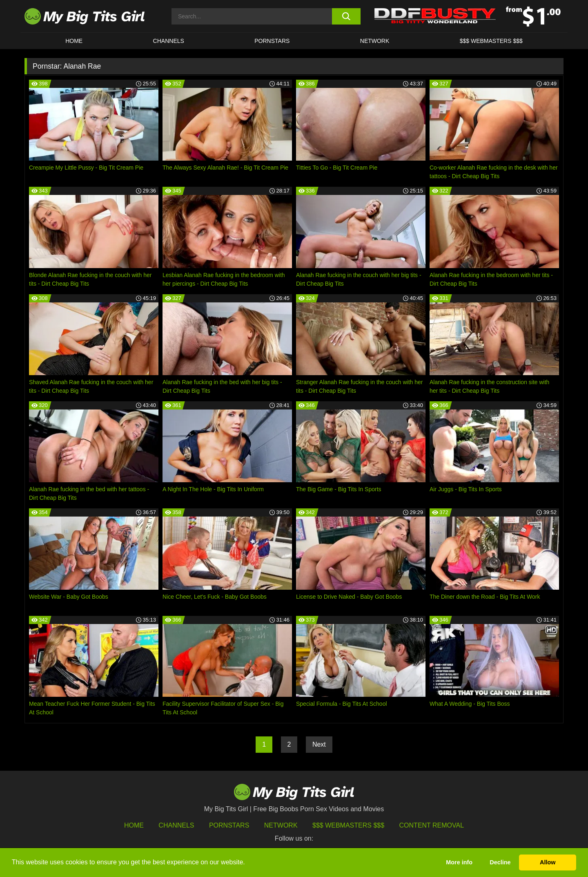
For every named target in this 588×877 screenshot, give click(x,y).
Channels (176, 825)
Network (375, 41)
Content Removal (432, 825)
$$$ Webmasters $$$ (348, 825)
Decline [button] (500, 862)
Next (319, 744)
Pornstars (272, 41)
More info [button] (459, 862)
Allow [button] (548, 862)
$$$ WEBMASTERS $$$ (491, 41)
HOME (74, 41)
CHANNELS (169, 41)
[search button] (346, 16)
